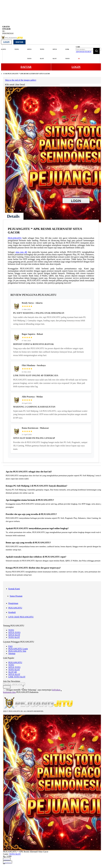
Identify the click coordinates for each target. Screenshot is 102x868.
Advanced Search (84, 52)
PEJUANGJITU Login (18, 649)
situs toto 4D (21, 252)
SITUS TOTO (14, 632)
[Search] (96, 51)
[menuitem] (15, 49)
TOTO (11, 630)
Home (5, 74)
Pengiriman (13, 603)
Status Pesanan (16, 596)
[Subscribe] (7, 687)
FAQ (10, 646)
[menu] (39, 54)
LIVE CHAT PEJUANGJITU (21, 617)
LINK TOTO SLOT (17, 677)
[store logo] (12, 39)
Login (6, 42)
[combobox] (88, 49)
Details (13, 216)
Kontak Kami (14, 589)
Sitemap (12, 653)
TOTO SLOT (14, 637)
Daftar (19, 42)
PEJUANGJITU (15, 238)
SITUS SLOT (14, 635)
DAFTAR (26, 67)
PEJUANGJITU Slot (17, 651)
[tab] (13, 216)
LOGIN (76, 67)
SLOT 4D (13, 672)
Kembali (12, 612)
